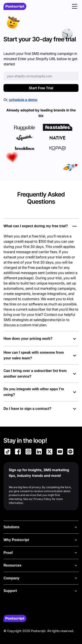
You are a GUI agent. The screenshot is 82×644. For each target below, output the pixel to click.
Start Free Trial (41, 88)
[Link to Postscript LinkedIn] (39, 452)
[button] (75, 6)
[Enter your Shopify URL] (41, 76)
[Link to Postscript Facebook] (18, 452)
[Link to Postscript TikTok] (7, 452)
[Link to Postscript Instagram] (28, 452)
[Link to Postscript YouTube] (60, 452)
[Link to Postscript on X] (49, 452)
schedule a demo (23, 100)
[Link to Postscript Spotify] (70, 452)
